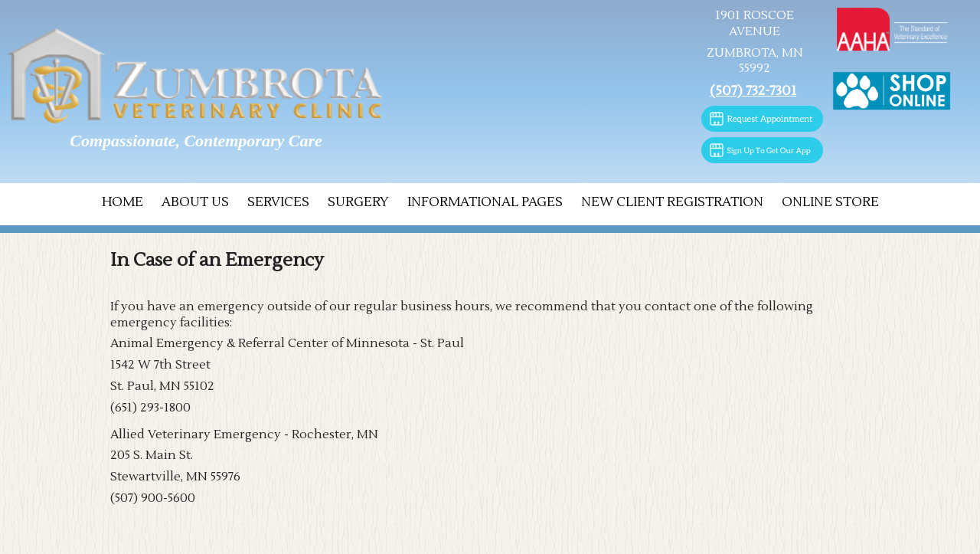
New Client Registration (672, 202)
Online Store (830, 202)
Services (278, 202)
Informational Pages (485, 202)
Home (122, 202)
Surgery (358, 202)
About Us (195, 202)
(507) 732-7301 (753, 91)
